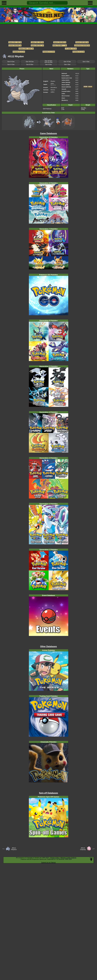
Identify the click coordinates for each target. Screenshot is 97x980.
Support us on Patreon (48, 862)
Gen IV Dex (11, 65)
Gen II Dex (49, 65)
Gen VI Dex (67, 62)
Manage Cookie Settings (68, 858)
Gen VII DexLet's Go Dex (48, 62)
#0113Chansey (83, 849)
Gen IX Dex (11, 62)
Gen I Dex (67, 65)
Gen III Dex (30, 65)
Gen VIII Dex (30, 62)
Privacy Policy (55, 858)
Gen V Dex (86, 62)
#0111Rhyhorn (14, 849)
